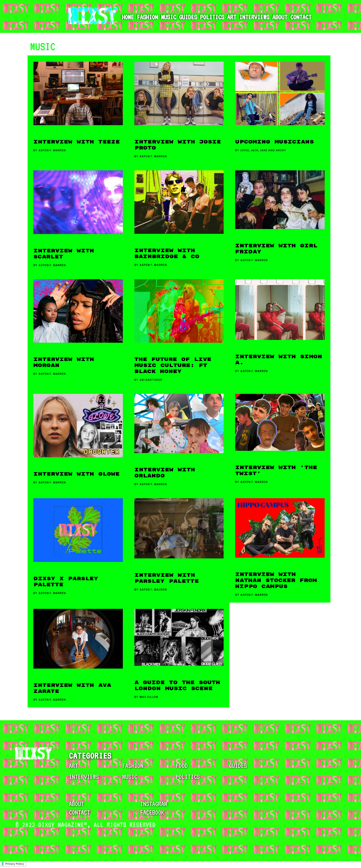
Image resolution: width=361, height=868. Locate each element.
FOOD (182, 766)
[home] (90, 17)
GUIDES (238, 766)
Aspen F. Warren (52, 150)
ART (73, 766)
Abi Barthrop (151, 380)
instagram (154, 804)
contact (79, 812)
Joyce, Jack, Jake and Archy (263, 150)
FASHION (133, 766)
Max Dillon (149, 697)
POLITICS (188, 777)
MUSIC (39, 132)
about (76, 804)
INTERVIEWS (84, 777)
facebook (152, 812)
